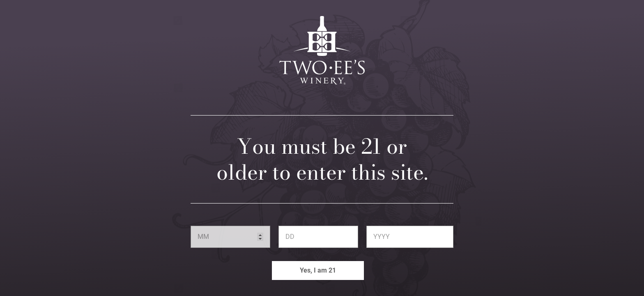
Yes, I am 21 (318, 270)
